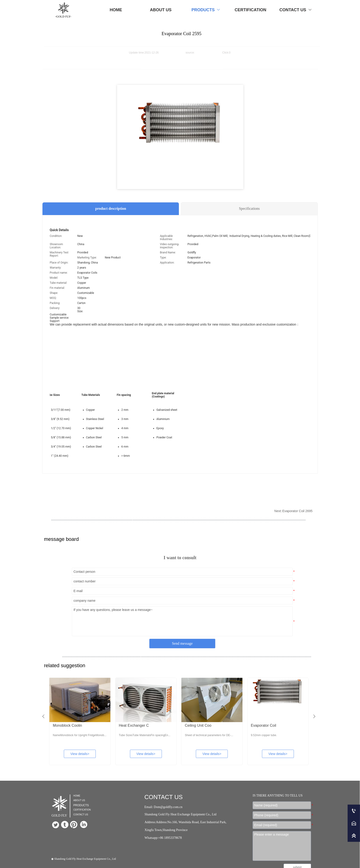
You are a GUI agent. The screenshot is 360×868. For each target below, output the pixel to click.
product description (111, 208)
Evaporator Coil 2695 (297, 511)
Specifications (249, 208)
